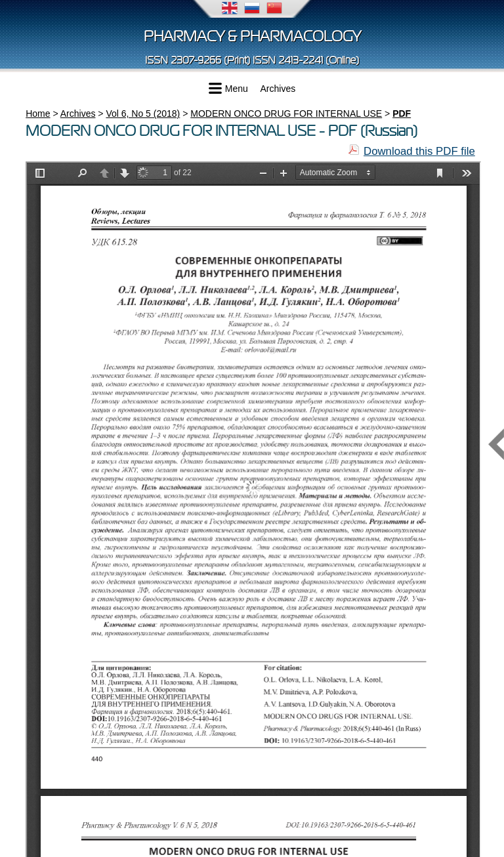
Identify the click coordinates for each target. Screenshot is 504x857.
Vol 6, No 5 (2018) (143, 114)
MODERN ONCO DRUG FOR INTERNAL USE (286, 114)
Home (38, 114)
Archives (278, 89)
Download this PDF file (419, 151)
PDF (402, 114)
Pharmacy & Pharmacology (252, 36)
